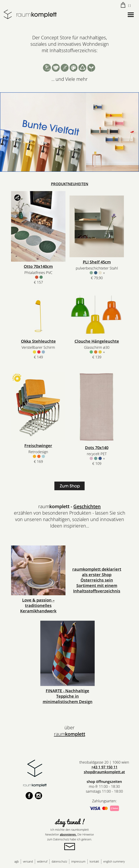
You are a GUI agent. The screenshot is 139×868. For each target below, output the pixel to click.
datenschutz (59, 861)
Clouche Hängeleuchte (97, 341)
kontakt (94, 861)
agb (17, 861)
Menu (131, 14)
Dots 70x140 (97, 448)
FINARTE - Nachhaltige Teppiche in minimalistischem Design (68, 696)
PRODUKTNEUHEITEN (70, 184)
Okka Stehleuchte (38, 341)
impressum (78, 861)
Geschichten (87, 506)
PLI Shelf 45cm (97, 262)
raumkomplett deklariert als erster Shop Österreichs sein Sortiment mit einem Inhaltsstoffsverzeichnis (97, 580)
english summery (114, 861)
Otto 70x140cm (38, 266)
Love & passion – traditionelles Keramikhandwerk (38, 605)
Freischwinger (38, 446)
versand (28, 861)
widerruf (42, 861)
